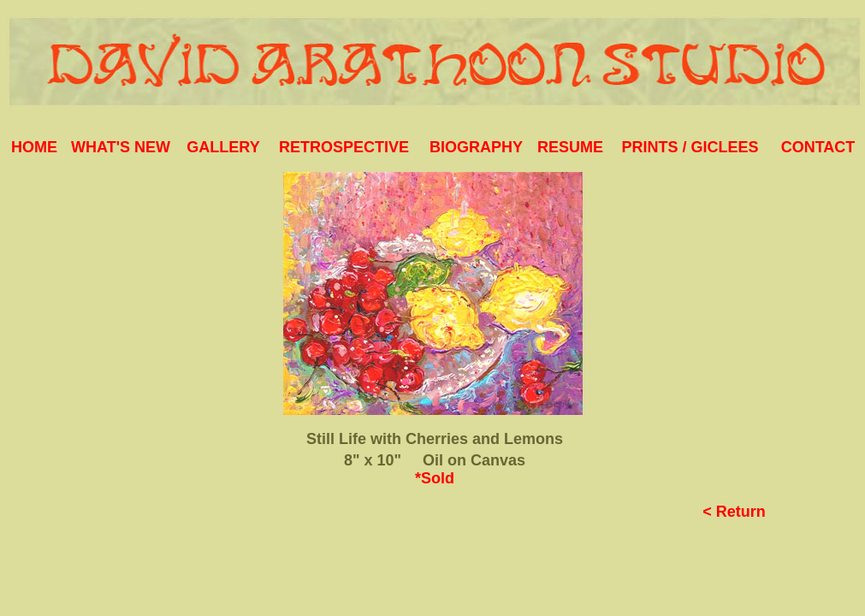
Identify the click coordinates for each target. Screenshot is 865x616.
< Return (734, 512)
